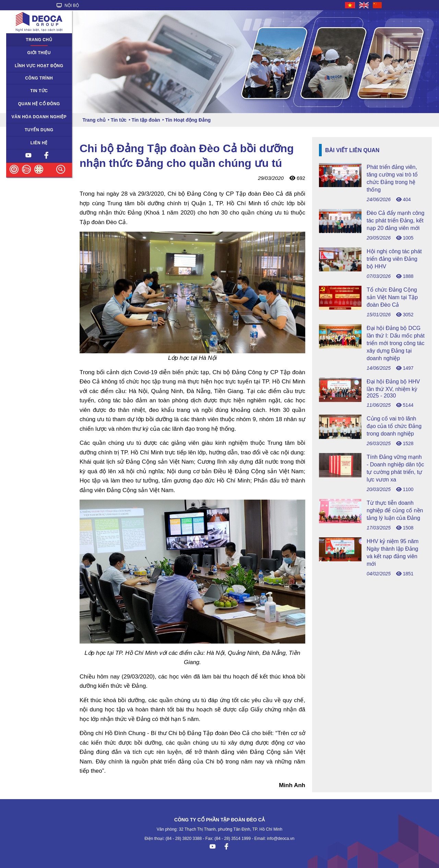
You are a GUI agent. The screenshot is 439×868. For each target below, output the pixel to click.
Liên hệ (39, 143)
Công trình (39, 78)
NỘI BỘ (68, 5)
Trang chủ (39, 40)
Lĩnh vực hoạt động (39, 66)
